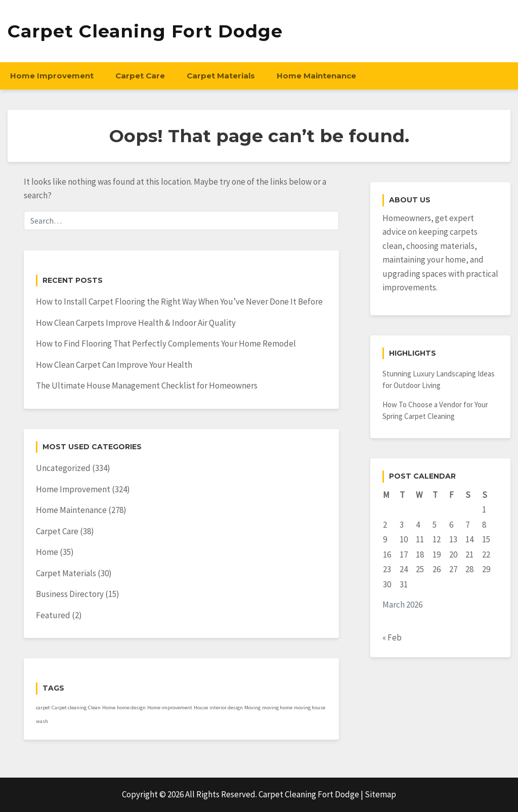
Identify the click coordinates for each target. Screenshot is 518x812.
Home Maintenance (316, 76)
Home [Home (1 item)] (109, 708)
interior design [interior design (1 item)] (226, 708)
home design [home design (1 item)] (131, 708)
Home (47, 552)
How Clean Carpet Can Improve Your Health (114, 365)
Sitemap (380, 794)
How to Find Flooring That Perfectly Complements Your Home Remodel (166, 344)
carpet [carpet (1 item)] (43, 708)
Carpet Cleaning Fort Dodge (145, 31)
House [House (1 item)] (201, 708)
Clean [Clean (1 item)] (94, 708)
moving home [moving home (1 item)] (277, 708)
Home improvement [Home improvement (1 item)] (170, 708)
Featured (53, 615)
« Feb (392, 637)
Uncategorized (63, 468)
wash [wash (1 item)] (42, 721)
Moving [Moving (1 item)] (252, 708)
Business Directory (70, 594)
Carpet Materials (221, 76)
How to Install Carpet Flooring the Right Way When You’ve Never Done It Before (179, 302)
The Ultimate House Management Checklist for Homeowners (147, 386)
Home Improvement (52, 76)
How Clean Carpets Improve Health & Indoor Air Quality (136, 323)
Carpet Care (140, 76)
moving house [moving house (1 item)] (310, 708)
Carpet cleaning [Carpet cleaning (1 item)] (69, 708)
